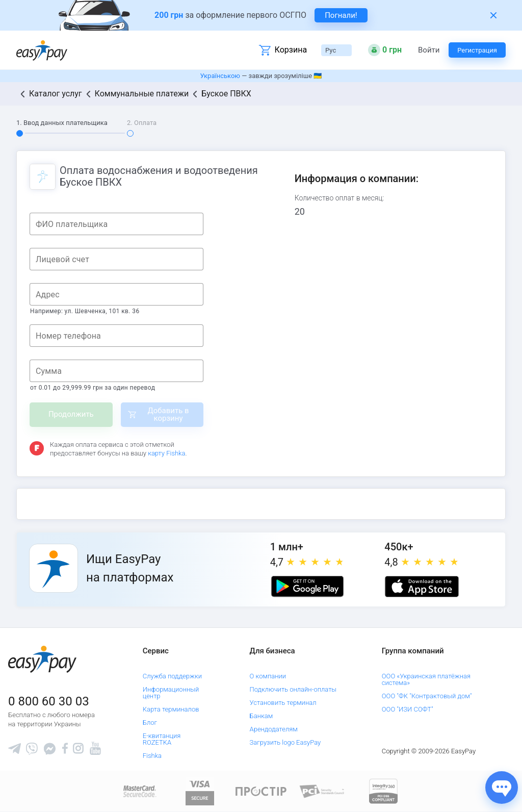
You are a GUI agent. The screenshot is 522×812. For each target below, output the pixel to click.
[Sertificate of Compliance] (322, 791)
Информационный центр (171, 693)
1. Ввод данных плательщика (62, 123)
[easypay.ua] (42, 50)
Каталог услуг (56, 94)
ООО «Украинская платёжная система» (426, 679)
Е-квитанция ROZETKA (162, 739)
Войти (429, 50)
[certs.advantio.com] (383, 791)
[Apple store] (422, 587)
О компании (268, 676)
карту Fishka (166, 453)
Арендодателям (274, 729)
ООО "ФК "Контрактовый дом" (427, 696)
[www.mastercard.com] (139, 791)
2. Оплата (142, 123)
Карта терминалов (171, 709)
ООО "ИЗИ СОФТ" (408, 709)
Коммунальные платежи (142, 94)
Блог (150, 722)
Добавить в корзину (168, 414)
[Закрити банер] (493, 15)
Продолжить (71, 414)
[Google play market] (307, 587)
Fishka (152, 756)
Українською (220, 76)
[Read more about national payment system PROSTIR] (261, 791)
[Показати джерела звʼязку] (502, 788)
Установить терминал (283, 703)
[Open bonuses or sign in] (385, 50)
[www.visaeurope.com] (200, 791)
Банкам (262, 716)
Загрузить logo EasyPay (285, 742)
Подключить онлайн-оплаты (293, 689)
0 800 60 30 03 (49, 701)
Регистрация (477, 50)
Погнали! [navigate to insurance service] (341, 15)
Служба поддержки (172, 676)
